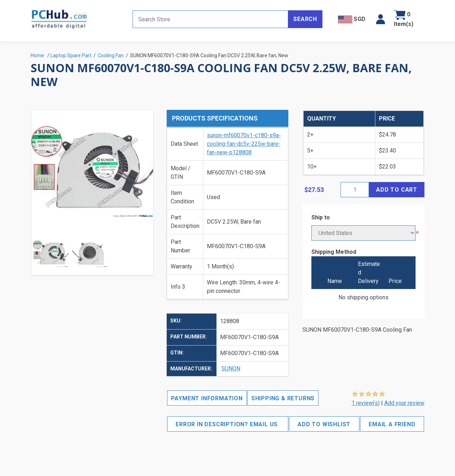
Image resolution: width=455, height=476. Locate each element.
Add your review (404, 403)
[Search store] (210, 19)
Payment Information (207, 398)
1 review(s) (366, 403)
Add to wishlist (324, 424)
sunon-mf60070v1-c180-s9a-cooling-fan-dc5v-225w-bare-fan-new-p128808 (244, 144)
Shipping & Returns (283, 398)
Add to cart (397, 190)
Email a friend (392, 424)
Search (305, 19)
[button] (381, 19)
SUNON (231, 368)
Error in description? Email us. (227, 424)
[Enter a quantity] (355, 190)
